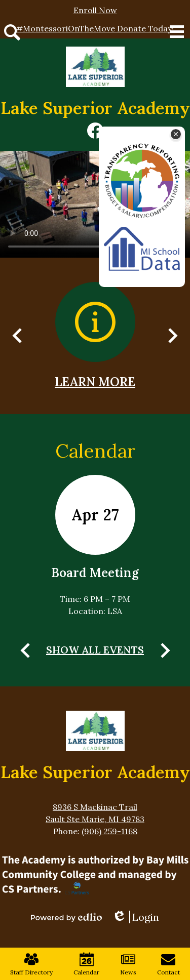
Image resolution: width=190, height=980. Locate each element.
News (128, 964)
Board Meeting (95, 573)
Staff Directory (31, 964)
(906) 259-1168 (109, 831)
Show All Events (95, 650)
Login (136, 917)
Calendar (95, 451)
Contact (168, 964)
